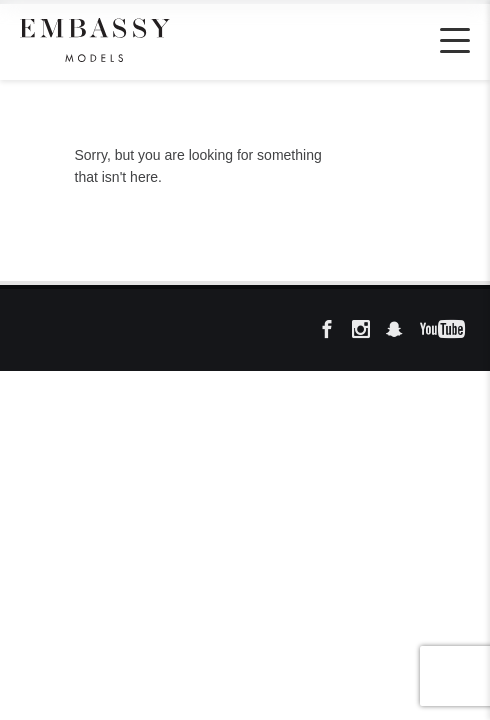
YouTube (435, 330)
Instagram (367, 330)
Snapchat (401, 330)
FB (333, 330)
